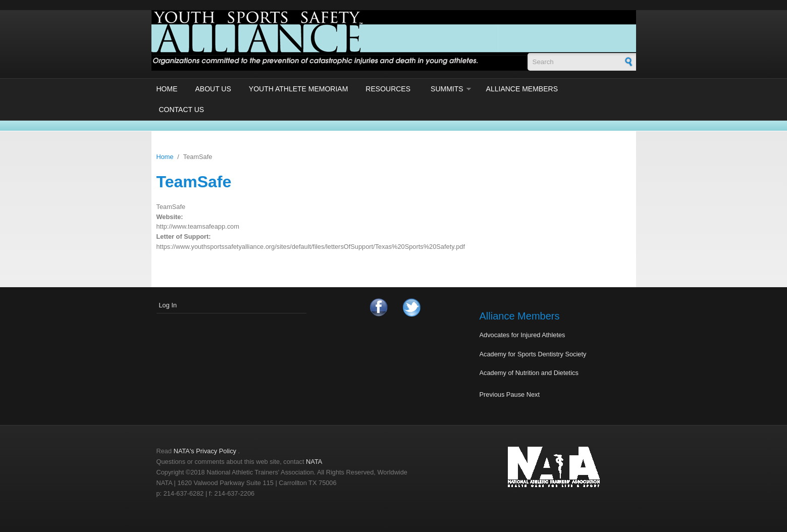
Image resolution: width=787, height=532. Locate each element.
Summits (447, 89)
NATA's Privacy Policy (205, 451)
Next (533, 394)
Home (167, 89)
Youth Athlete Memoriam (299, 89)
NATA (314, 462)
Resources (388, 89)
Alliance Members (522, 89)
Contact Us (182, 110)
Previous (492, 394)
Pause (515, 394)
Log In (168, 305)
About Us (213, 89)
